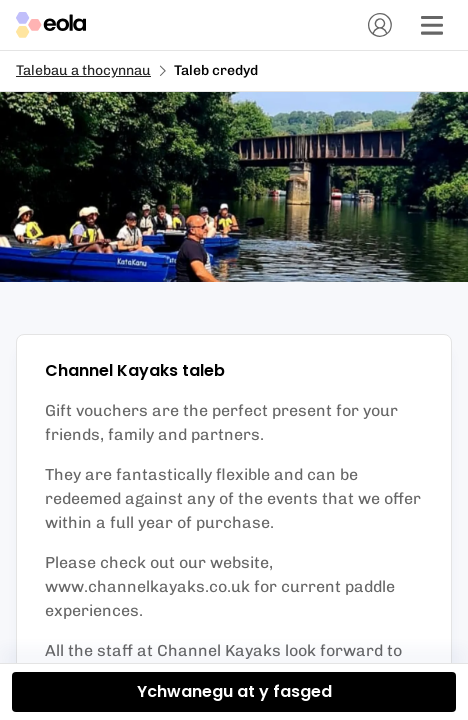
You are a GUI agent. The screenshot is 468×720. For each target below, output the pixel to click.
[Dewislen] (432, 25)
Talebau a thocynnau (83, 70)
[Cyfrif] (380, 25)
